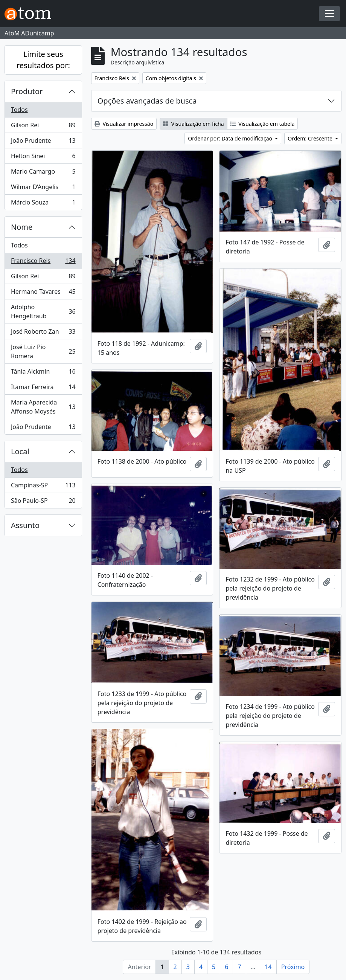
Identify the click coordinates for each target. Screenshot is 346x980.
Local (20, 451)
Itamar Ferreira (43, 388)
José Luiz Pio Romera (43, 351)
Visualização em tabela (263, 124)
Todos (19, 110)
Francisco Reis (43, 262)
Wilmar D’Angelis (43, 189)
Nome (22, 227)
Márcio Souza (43, 204)
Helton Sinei (43, 158)
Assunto (25, 525)
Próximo (293, 967)
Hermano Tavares (43, 293)
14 (268, 967)
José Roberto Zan (43, 333)
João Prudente (43, 142)
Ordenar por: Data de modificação (231, 138)
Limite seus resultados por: (43, 60)
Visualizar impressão (124, 124)
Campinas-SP (43, 487)
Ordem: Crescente (311, 138)
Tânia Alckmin (43, 373)
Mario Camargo (43, 173)
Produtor (27, 91)
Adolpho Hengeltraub (43, 311)
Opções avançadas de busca (147, 101)
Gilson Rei (43, 127)
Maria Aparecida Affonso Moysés (43, 407)
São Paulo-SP (43, 502)
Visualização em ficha (194, 124)
